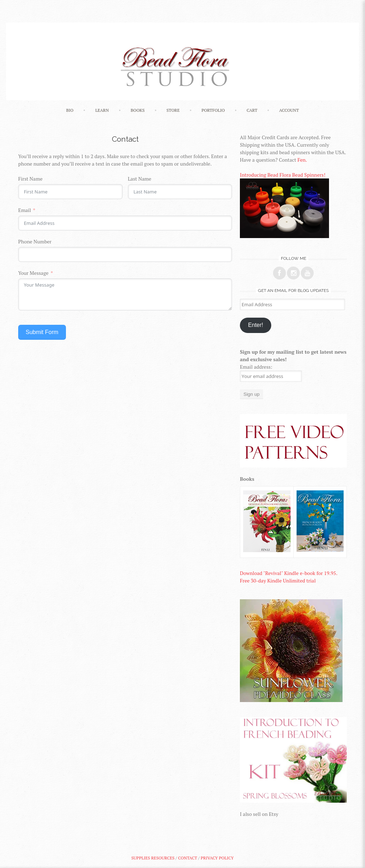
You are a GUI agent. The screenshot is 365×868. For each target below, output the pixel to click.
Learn (102, 110)
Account (289, 110)
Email (25, 210)
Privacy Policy (217, 858)
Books (137, 110)
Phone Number (35, 241)
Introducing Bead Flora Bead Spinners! (283, 175)
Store (173, 110)
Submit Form (42, 332)
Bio (70, 110)
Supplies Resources (153, 858)
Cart (252, 110)
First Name (30, 179)
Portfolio (213, 110)
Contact (188, 858)
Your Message (33, 273)
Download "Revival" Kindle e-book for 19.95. (289, 573)
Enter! (256, 325)
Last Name (140, 179)
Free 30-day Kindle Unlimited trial (278, 581)
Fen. (302, 160)
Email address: (256, 367)
